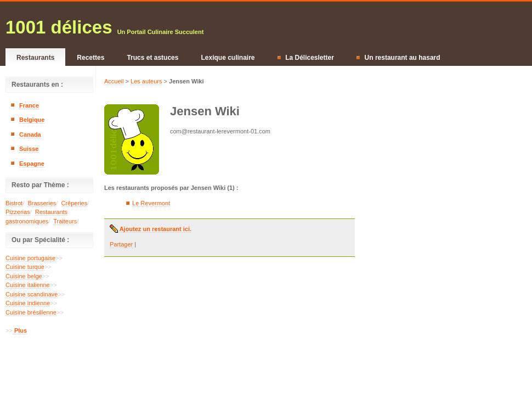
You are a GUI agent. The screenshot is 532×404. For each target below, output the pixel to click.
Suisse (29, 149)
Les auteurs (146, 81)
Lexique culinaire (228, 58)
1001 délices (59, 27)
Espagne (32, 164)
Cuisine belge (24, 276)
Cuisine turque (25, 267)
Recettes (90, 58)
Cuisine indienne (28, 303)
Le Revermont (151, 203)
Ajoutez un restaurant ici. (155, 229)
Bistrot (14, 203)
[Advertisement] (49, 373)
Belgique (32, 120)
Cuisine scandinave (32, 294)
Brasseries (42, 203)
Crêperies (75, 203)
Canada (30, 134)
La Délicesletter (306, 58)
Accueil (114, 81)
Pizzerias (18, 212)
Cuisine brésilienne (31, 312)
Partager (121, 244)
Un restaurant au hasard (398, 58)
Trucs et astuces (152, 58)
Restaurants (35, 58)
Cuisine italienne (28, 285)
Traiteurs (65, 221)
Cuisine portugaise (30, 258)
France (29, 105)
